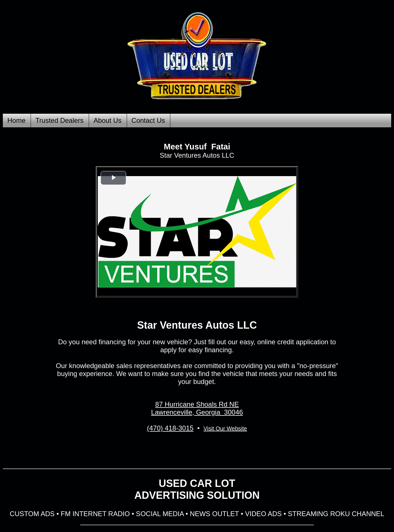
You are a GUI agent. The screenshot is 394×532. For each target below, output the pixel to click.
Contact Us (148, 120)
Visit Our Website (225, 428)
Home (16, 120)
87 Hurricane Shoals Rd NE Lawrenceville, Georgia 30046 (197, 408)
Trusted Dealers (60, 120)
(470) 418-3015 (170, 428)
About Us (108, 120)
